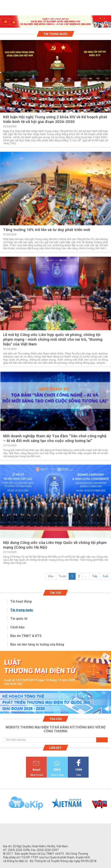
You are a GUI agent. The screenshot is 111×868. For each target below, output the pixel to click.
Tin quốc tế (19, 619)
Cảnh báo (17, 627)
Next (109, 805)
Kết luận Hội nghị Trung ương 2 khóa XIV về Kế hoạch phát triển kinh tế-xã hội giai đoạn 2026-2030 (55, 119)
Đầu (51, 576)
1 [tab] (55, 24)
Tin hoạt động (21, 601)
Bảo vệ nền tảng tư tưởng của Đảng (37, 644)
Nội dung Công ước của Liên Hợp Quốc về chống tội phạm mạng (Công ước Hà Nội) (55, 545)
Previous (2, 805)
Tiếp (95, 576)
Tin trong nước (22, 610)
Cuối (105, 576)
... (86, 576)
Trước (62, 576)
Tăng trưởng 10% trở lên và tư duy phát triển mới (47, 230)
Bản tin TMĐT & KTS (26, 636)
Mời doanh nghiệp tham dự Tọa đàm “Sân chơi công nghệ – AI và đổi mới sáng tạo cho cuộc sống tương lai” (55, 438)
